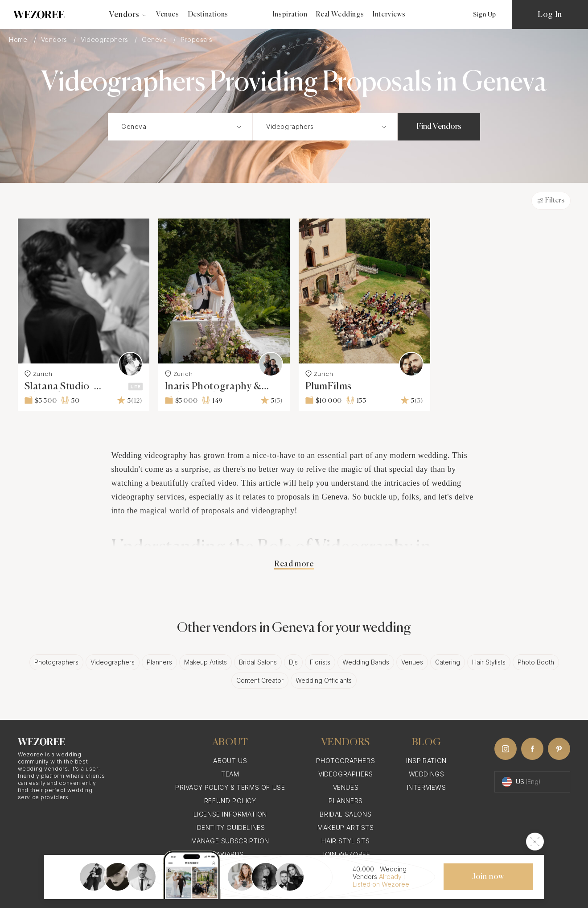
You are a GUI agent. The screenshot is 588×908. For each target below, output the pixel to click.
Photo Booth (536, 662)
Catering (448, 662)
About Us (230, 761)
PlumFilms (329, 387)
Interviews (389, 14)
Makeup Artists (206, 662)
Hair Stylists (489, 662)
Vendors (55, 39)
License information (230, 814)
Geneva (155, 39)
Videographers (105, 39)
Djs (293, 662)
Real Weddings (340, 14)
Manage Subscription (230, 841)
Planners (159, 662)
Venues (168, 14)
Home (19, 39)
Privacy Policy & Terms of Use (230, 787)
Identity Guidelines (230, 828)
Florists (320, 662)
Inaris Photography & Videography (213, 387)
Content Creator (260, 680)
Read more (294, 564)
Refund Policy (230, 801)
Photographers (56, 662)
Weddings (427, 774)
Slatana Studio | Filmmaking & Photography (60, 387)
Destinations (208, 14)
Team (230, 774)
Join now (488, 877)
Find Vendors (439, 127)
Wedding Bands (366, 662)
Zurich (39, 374)
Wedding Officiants (324, 680)
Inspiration (290, 14)
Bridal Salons (258, 662)
